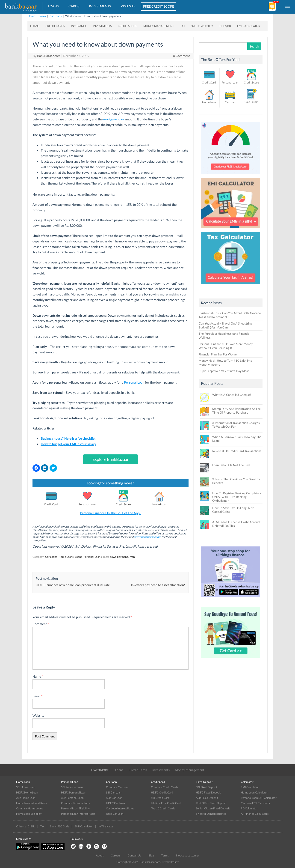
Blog (151, 855)
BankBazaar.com (49, 56)
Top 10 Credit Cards (163, 808)
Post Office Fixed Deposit (211, 803)
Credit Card (51, 504)
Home (31, 16)
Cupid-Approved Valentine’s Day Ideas (224, 371)
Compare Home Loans (29, 808)
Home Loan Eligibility (29, 814)
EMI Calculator (249, 26)
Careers (116, 855)
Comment (41, 624)
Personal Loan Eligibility (75, 808)
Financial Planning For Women (218, 354)
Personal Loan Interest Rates (78, 814)
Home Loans (66, 557)
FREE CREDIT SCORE (159, 6)
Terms (165, 855)
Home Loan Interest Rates (32, 803)
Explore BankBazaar (111, 459)
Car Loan (230, 102)
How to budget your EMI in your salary (68, 444)
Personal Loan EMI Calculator (259, 798)
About (100, 855)
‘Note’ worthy (202, 26)
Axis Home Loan (26, 798)
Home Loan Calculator (254, 792)
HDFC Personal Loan (74, 792)
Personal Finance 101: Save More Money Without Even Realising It (226, 346)
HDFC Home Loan (27, 792)
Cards (74, 6)
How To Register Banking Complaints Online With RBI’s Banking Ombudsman (237, 497)
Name (38, 676)
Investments (100, 6)
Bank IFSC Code (59, 826)
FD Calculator (249, 808)
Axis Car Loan (114, 798)
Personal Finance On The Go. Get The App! (110, 513)
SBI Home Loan (25, 787)
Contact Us (134, 855)
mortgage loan (114, 119)
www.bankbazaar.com (148, 537)
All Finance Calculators (255, 814)
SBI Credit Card (160, 798)
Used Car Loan (115, 814)
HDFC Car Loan (115, 803)
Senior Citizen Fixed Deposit (213, 808)
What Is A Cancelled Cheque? (232, 395)
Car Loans (56, 16)
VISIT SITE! (129, 6)
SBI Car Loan (114, 792)
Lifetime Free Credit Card (166, 803)
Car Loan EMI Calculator (256, 803)
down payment (119, 557)
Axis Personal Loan (72, 798)
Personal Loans (93, 557)
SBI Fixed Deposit (206, 787)
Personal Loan (134, 382)
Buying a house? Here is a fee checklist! (69, 438)
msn (132, 557)
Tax (183, 26)
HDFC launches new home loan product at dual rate (73, 585)
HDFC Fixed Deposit (208, 792)
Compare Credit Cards (164, 787)
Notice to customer (188, 855)
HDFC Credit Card (162, 792)
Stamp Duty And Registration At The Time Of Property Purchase (236, 411)
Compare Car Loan (117, 787)
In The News (106, 826)
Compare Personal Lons (75, 803)
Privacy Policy (170, 862)
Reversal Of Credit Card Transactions (237, 451)
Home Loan (159, 504)
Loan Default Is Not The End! (231, 465)
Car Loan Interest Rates (120, 808)
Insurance (79, 26)
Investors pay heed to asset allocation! (158, 585)
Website (38, 715)
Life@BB (225, 26)
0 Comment (181, 56)
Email (38, 696)
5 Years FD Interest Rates (211, 814)
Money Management (159, 26)
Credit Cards (55, 26)
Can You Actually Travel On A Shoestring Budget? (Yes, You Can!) (225, 325)
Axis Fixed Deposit (207, 798)
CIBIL (31, 826)
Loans (53, 6)
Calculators (251, 102)
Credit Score (127, 26)
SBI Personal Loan (72, 787)
